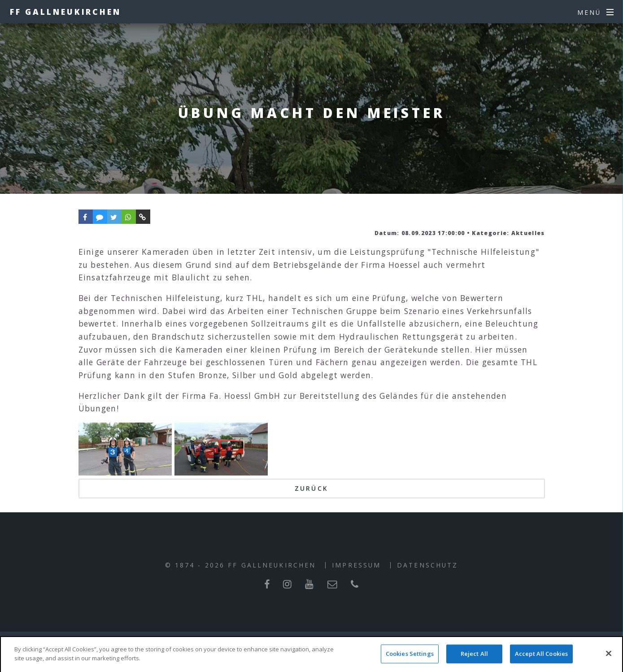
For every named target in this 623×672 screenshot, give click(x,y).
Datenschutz (427, 565)
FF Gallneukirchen (65, 12)
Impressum (356, 565)
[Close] (609, 661)
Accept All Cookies (541, 661)
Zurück (311, 488)
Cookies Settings (410, 661)
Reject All (474, 661)
